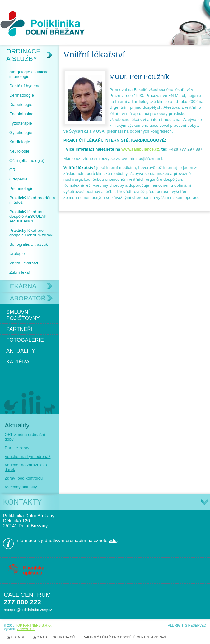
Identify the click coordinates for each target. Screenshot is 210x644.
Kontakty (22, 502)
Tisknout (19, 637)
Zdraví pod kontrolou (24, 478)
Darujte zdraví (18, 448)
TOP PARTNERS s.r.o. (34, 626)
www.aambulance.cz (140, 149)
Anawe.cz (26, 629)
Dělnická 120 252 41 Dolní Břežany (26, 523)
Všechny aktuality (21, 487)
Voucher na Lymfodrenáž (28, 457)
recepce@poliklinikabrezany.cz (28, 610)
